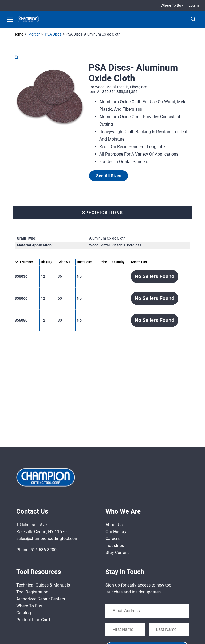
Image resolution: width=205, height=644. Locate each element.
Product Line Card (33, 620)
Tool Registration (32, 592)
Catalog (24, 613)
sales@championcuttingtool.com (47, 539)
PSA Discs (53, 34)
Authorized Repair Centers (41, 599)
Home (18, 34)
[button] (155, 276)
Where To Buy (172, 5)
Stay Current (117, 552)
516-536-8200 (44, 550)
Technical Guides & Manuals (43, 585)
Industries (115, 545)
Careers (113, 539)
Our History (116, 532)
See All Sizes (109, 176)
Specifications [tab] (103, 213)
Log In (194, 5)
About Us (114, 525)
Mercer (34, 34)
